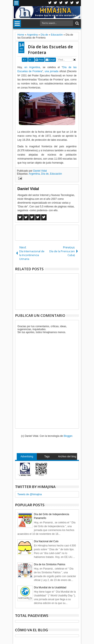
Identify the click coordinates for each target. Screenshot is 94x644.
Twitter (50, 3)
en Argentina (32, 67)
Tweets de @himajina (30, 494)
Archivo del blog (67, 456)
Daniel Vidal (40, 171)
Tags (47, 456)
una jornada (52, 71)
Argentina (34, 174)
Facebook (55, 3)
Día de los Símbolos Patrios (50, 564)
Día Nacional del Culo (46, 541)
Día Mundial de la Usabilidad (50, 587)
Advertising (27, 456)
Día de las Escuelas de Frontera (50, 50)
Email (52, 60)
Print (41, 60)
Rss (66, 3)
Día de (45, 174)
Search (77, 23)
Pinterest (77, 3)
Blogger (68, 436)
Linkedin (72, 3)
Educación (56, 174)
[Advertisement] (55, 232)
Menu (16, 3)
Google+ (61, 3)
